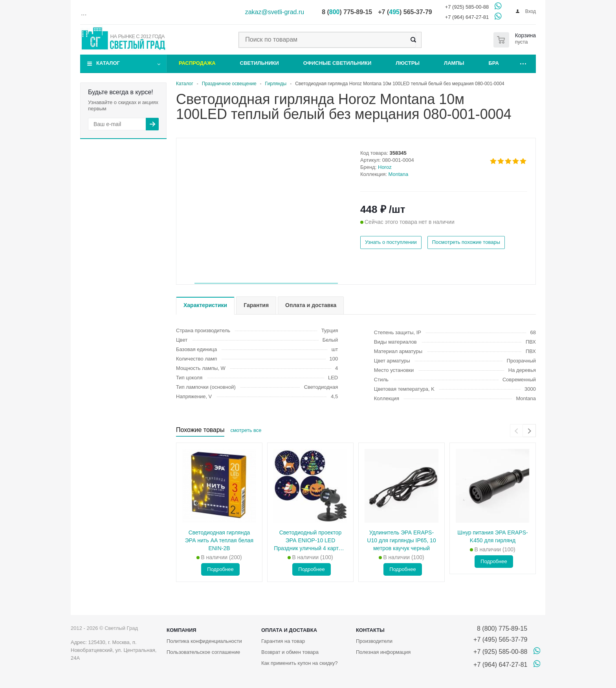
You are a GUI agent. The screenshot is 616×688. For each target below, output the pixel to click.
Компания (181, 630)
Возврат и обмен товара (290, 652)
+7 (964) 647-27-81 (467, 17)
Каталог (108, 63)
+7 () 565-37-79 (405, 12)
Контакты (370, 630)
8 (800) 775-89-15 (500, 629)
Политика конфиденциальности (204, 641)
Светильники (259, 63)
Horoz (385, 167)
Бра (494, 63)
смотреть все (246, 430)
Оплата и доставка (289, 630)
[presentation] (516, 431)
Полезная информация (383, 652)
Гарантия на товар (283, 641)
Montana (399, 174)
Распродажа (197, 63)
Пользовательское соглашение (203, 652)
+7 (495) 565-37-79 (500, 640)
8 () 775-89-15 (347, 12)
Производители (374, 641)
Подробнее (220, 569)
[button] (266, 283)
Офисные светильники (337, 63)
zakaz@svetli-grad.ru (275, 12)
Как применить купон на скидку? (300, 663)
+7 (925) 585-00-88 (467, 7)
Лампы (454, 63)
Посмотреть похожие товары (466, 242)
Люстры (408, 63)
